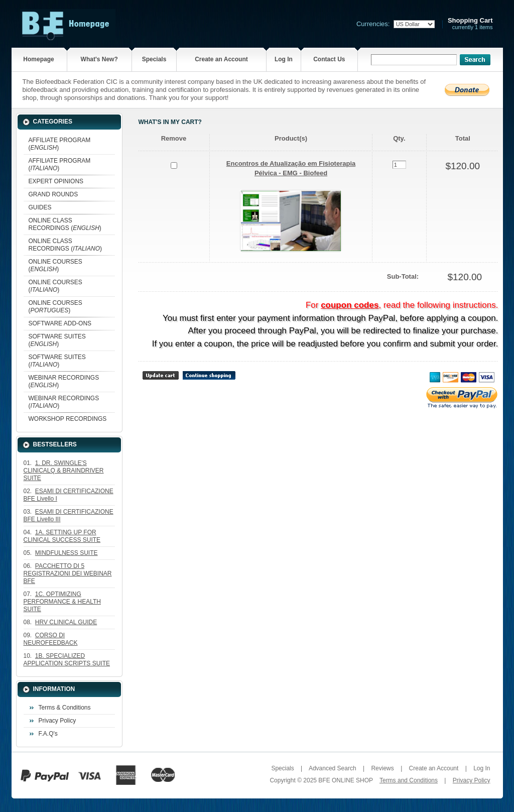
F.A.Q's (48, 734)
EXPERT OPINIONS (56, 181)
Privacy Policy (57, 721)
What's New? (99, 59)
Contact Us (329, 59)
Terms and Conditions (409, 780)
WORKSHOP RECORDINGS (68, 419)
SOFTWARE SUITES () (57, 340)
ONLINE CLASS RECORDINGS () (65, 224)
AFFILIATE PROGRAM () (60, 144)
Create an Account (221, 59)
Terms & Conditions (65, 708)
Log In (284, 59)
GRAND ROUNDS (53, 194)
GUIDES (40, 207)
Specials (154, 59)
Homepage (38, 59)
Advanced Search (333, 768)
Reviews (382, 768)
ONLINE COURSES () (55, 265)
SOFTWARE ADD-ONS (60, 323)
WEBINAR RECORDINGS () (64, 381)
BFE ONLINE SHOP (345, 780)
